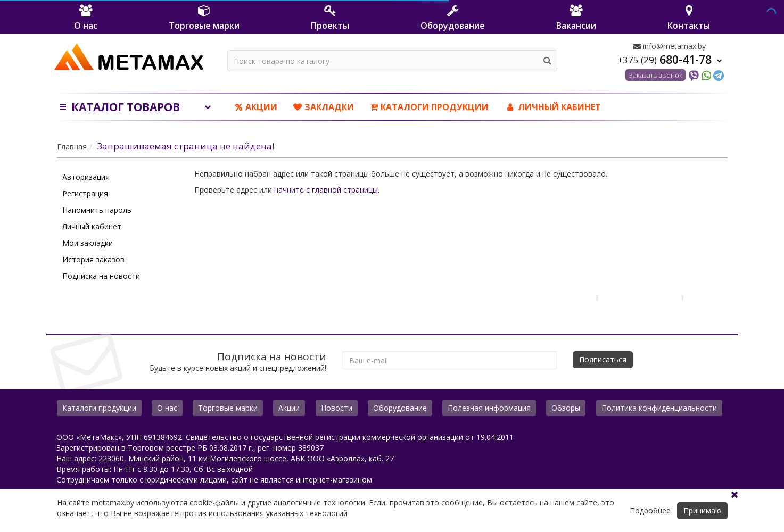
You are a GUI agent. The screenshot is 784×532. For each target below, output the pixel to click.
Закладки (324, 107)
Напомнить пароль (97, 210)
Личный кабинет (92, 226)
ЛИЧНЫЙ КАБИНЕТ (553, 107)
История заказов (93, 259)
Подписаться (603, 359)
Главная (72, 147)
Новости (337, 408)
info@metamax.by (670, 46)
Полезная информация (489, 408)
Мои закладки (88, 243)
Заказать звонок (655, 75)
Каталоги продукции (429, 107)
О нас (167, 408)
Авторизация (86, 177)
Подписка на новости (101, 276)
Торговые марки (228, 408)
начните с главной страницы (326, 190)
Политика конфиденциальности (659, 408)
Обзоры (566, 408)
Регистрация (85, 193)
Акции (256, 107)
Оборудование (400, 408)
